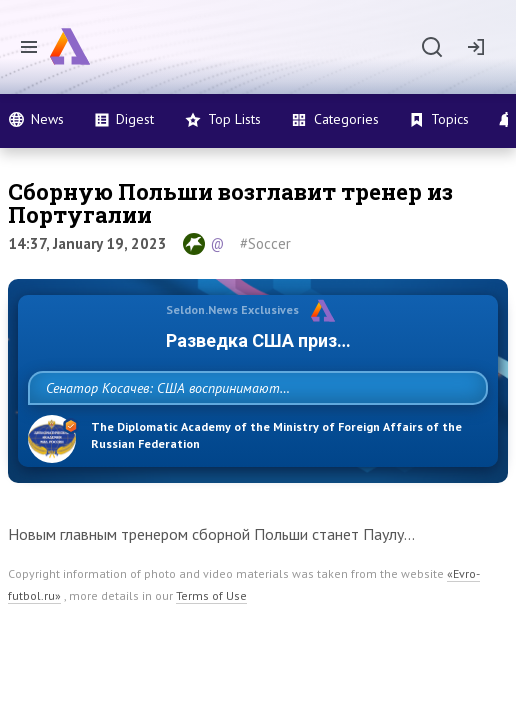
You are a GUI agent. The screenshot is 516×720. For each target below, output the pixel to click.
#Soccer (265, 243)
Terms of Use (211, 639)
